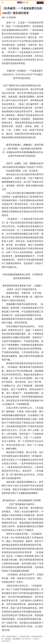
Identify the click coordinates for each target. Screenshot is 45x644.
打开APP (40, 3)
